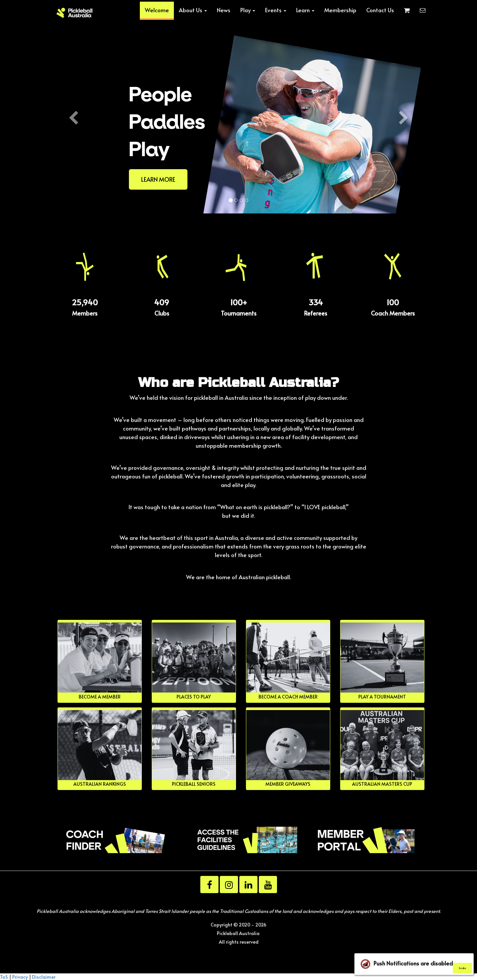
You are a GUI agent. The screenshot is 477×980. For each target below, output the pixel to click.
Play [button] (248, 10)
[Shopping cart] (407, 10)
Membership (340, 10)
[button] (74, 160)
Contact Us (380, 10)
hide (462, 968)
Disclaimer (44, 977)
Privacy (20, 977)
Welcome (157, 10)
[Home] (75, 13)
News (224, 10)
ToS (4, 977)
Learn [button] (305, 10)
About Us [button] (193, 10)
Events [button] (276, 10)
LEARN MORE (158, 179)
